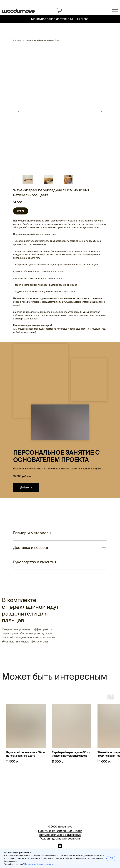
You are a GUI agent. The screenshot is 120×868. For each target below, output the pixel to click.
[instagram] (60, 847)
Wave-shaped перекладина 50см (43, 40)
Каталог (17, 40)
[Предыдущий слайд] (19, 112)
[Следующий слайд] (101, 112)
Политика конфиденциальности (60, 831)
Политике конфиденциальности (39, 864)
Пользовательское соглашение (60, 835)
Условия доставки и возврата (60, 838)
